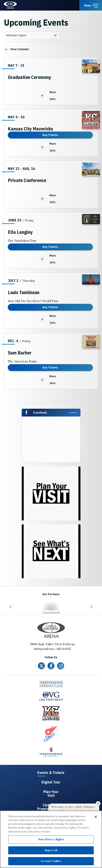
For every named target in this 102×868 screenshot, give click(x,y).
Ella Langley (20, 232)
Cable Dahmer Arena (11, 5)
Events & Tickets (51, 773)
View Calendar (20, 49)
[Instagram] (61, 666)
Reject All (51, 850)
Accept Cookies (51, 861)
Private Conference (27, 180)
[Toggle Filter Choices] (32, 35)
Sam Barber (20, 353)
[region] (51, 839)
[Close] (96, 817)
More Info (48, 96)
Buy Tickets (50, 135)
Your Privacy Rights (51, 839)
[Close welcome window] (98, 804)
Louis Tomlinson (24, 292)
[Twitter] (41, 666)
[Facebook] (51, 666)
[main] (51, 301)
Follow (73, 413)
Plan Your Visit (51, 794)
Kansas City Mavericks (30, 129)
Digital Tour (51, 782)
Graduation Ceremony (29, 77)
